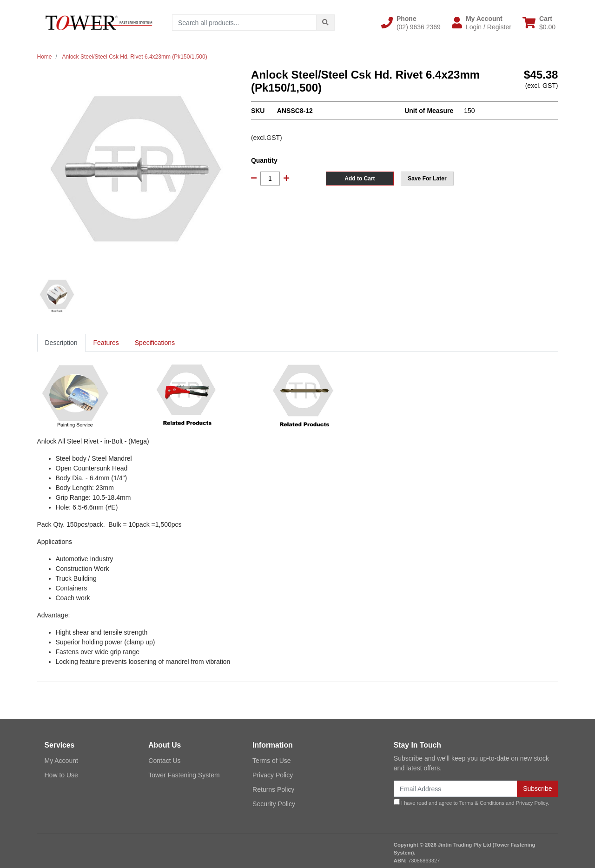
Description (61, 343)
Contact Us (164, 761)
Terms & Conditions (482, 803)
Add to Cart (360, 179)
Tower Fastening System (184, 775)
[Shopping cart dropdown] (539, 23)
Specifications (155, 343)
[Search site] (325, 23)
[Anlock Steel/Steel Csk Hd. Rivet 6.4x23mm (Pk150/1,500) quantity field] (270, 179)
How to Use (61, 775)
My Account (61, 761)
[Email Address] (456, 789)
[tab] (61, 343)
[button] (411, 23)
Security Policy (274, 804)
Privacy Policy (273, 775)
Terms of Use (271, 761)
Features (106, 343)
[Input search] (244, 23)
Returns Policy (273, 789)
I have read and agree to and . (472, 802)
